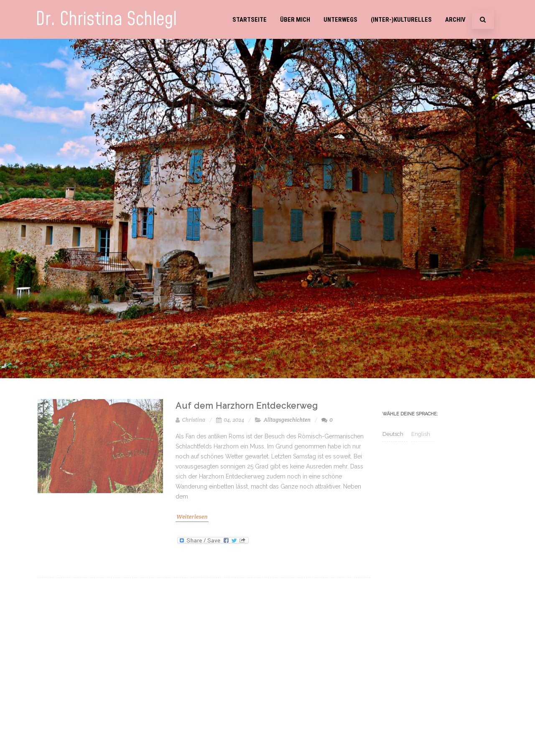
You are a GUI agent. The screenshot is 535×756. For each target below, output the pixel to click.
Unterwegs (340, 20)
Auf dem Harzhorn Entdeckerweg (247, 406)
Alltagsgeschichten (287, 420)
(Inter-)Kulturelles (401, 20)
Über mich (295, 20)
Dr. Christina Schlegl (106, 19)
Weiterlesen (192, 517)
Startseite (250, 20)
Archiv (455, 20)
